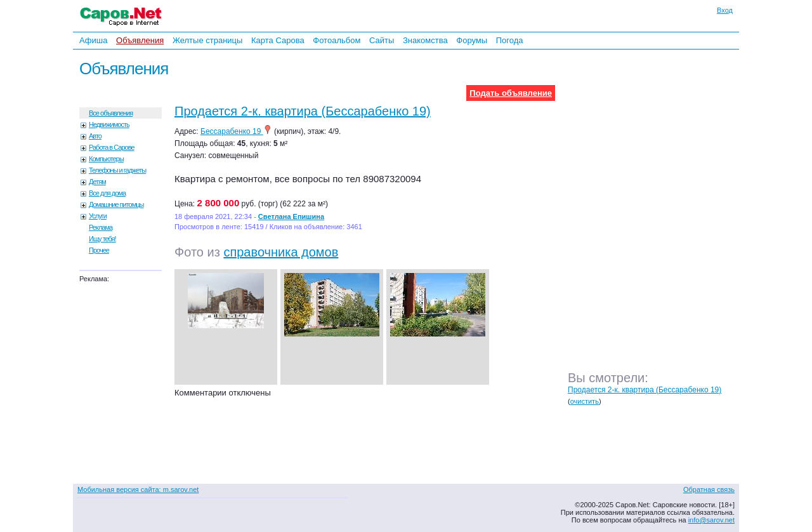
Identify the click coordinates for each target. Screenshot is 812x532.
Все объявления (111, 113)
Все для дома (107, 193)
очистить (585, 401)
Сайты (382, 40)
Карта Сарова (278, 40)
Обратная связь (709, 489)
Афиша (93, 40)
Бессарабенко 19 (236, 131)
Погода (510, 40)
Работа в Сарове (112, 147)
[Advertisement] (657, 222)
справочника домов (281, 252)
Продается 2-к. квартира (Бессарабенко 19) (303, 111)
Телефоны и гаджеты (117, 170)
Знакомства (425, 40)
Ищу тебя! (102, 239)
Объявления (140, 40)
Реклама (101, 227)
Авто (95, 136)
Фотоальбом (337, 40)
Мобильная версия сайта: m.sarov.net (138, 489)
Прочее (99, 250)
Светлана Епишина (291, 216)
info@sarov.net (711, 520)
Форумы (472, 40)
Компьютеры (106, 159)
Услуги (98, 216)
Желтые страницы (208, 40)
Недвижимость (109, 124)
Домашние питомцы (116, 204)
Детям (97, 182)
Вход (725, 10)
